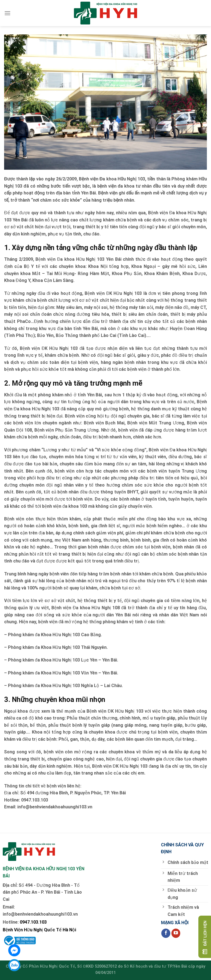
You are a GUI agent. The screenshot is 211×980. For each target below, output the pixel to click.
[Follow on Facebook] (166, 933)
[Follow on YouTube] (176, 933)
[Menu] (7, 13)
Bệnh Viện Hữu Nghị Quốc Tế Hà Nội (39, 930)
